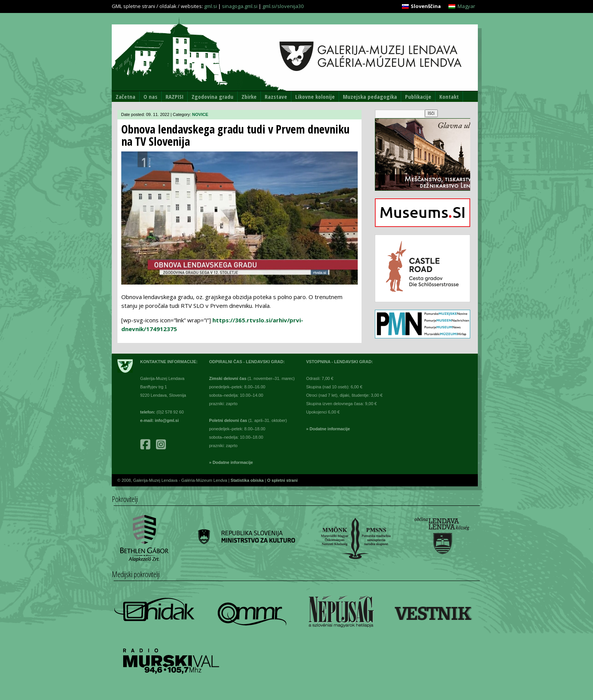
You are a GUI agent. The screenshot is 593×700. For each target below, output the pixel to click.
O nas (150, 97)
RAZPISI (174, 97)
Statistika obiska (248, 480)
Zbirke (249, 97)
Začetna (125, 97)
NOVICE (200, 114)
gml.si (211, 6)
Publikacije (418, 97)
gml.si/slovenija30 (283, 6)
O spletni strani (282, 480)
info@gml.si (167, 420)
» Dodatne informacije (231, 462)
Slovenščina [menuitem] (426, 6)
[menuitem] (421, 6)
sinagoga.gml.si (240, 6)
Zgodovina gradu (212, 97)
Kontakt (449, 97)
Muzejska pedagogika (370, 97)
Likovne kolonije (315, 97)
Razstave (276, 97)
